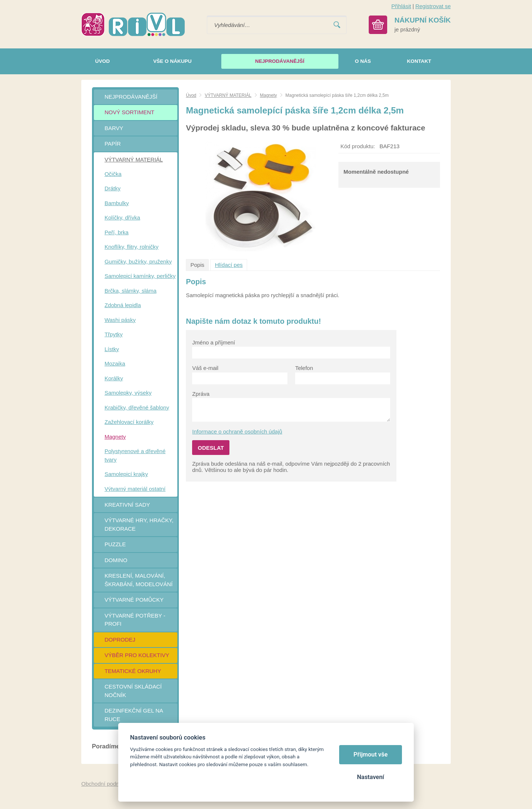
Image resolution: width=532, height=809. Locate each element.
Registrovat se (433, 6)
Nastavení (370, 777)
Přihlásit (401, 6)
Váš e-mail (205, 368)
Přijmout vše (371, 754)
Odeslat (211, 448)
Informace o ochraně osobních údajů (237, 431)
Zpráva (201, 394)
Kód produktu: (358, 146)
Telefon (304, 368)
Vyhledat (337, 25)
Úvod (191, 95)
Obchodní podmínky (106, 784)
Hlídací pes (229, 265)
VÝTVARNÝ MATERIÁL (228, 95)
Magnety (269, 95)
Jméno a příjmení (214, 342)
